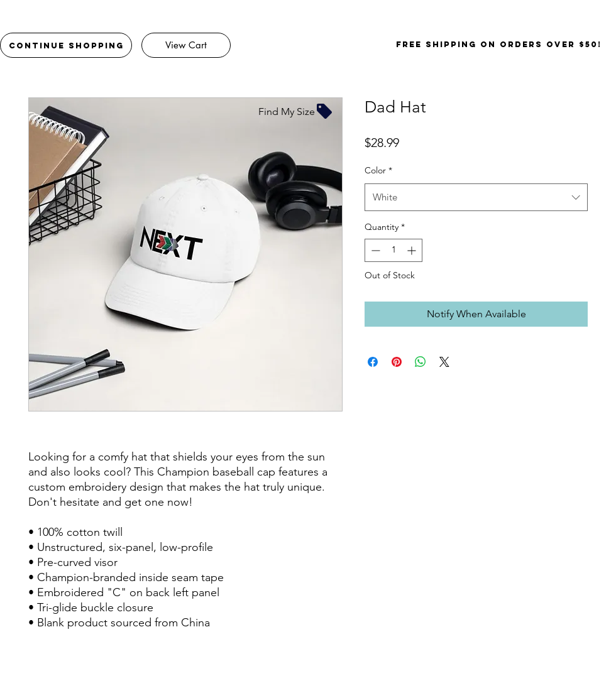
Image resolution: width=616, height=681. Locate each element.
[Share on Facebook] (373, 362)
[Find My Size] (296, 111)
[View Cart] (186, 45)
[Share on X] (444, 362)
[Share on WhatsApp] (421, 362)
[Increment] (413, 250)
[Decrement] (374, 250)
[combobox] (476, 197)
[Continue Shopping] (66, 45)
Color (378, 170)
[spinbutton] (393, 250)
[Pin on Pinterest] (397, 362)
